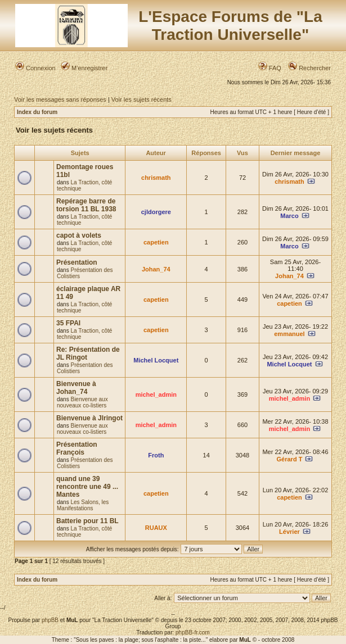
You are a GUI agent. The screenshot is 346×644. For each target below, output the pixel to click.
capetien (156, 242)
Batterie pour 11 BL (87, 521)
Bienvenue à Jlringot (89, 418)
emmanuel (289, 334)
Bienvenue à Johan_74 (76, 388)
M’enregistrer (84, 68)
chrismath (156, 178)
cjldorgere (156, 212)
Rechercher (309, 68)
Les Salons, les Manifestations (83, 505)
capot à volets (79, 235)
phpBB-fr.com (193, 632)
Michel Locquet (156, 360)
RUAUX (156, 528)
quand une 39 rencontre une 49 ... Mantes (87, 487)
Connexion (35, 68)
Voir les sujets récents (141, 99)
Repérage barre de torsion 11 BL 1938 (86, 205)
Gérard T (290, 459)
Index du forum (37, 112)
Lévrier (289, 532)
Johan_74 (156, 269)
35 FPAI (68, 323)
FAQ (270, 68)
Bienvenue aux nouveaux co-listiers (82, 402)
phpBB (50, 620)
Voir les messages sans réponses (60, 99)
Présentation (77, 262)
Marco (289, 216)
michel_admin (156, 394)
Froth (156, 455)
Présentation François (77, 448)
